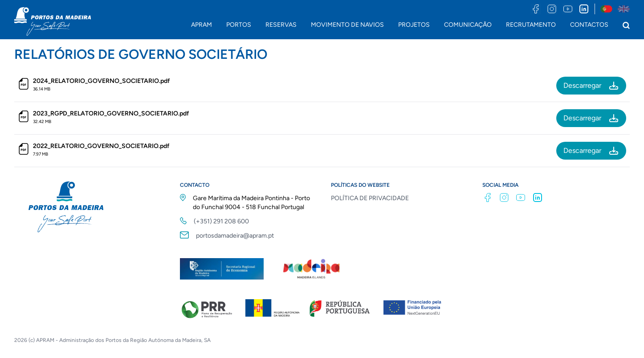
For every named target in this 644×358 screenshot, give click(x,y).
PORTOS (239, 25)
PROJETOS (414, 25)
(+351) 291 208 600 (221, 221)
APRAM (202, 25)
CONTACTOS (589, 25)
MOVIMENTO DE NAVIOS (347, 25)
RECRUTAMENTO (531, 25)
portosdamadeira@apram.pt (235, 236)
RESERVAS (281, 25)
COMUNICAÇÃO (468, 25)
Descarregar (591, 86)
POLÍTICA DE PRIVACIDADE (370, 198)
